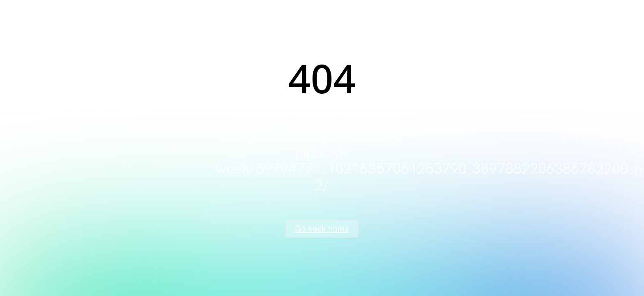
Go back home (322, 229)
